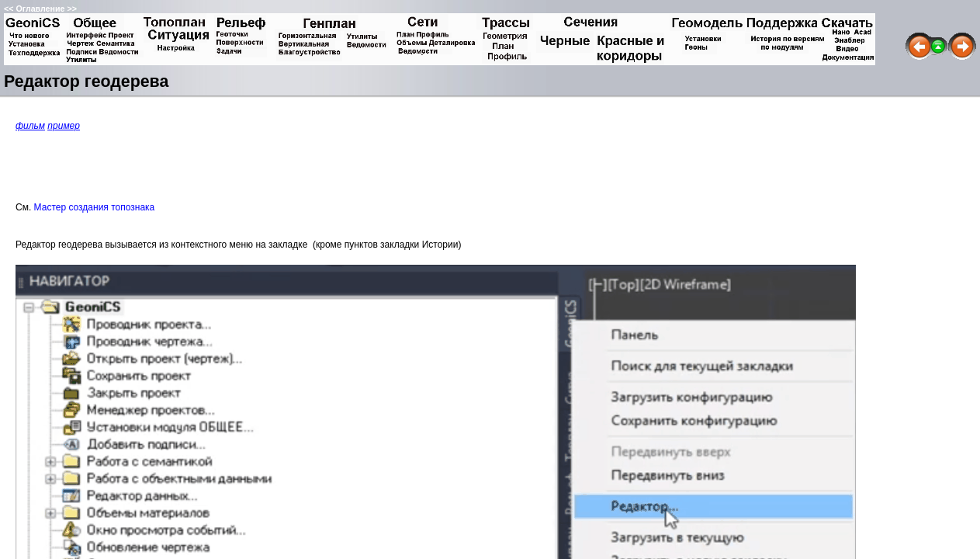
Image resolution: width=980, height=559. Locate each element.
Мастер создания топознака (95, 207)
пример (64, 126)
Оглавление (40, 9)
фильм (30, 126)
